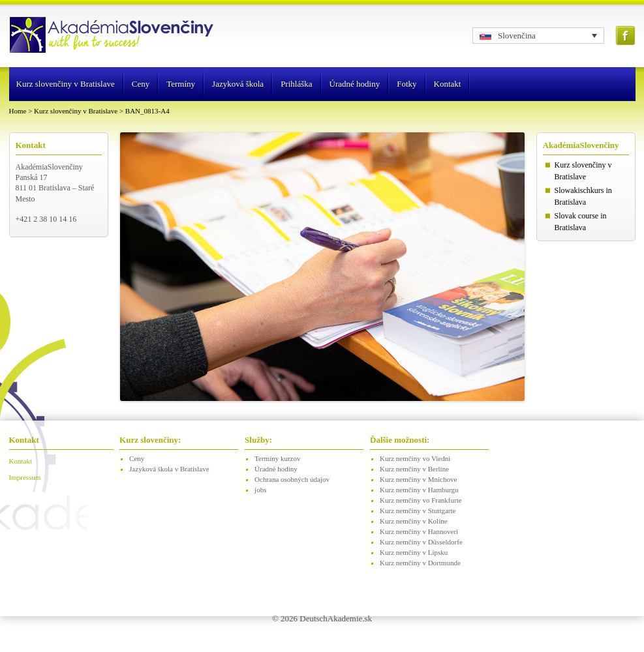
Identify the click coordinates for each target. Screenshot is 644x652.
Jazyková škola (238, 84)
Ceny (141, 84)
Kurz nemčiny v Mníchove (418, 479)
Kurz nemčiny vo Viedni (415, 458)
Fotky (406, 84)
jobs (260, 490)
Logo (113, 36)
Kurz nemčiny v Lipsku (414, 552)
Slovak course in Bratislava (581, 222)
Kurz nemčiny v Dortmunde (420, 563)
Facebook (625, 36)
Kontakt (448, 84)
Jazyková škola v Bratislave (169, 469)
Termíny (181, 84)
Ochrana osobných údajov (292, 479)
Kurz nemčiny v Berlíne (414, 469)
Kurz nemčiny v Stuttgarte (418, 511)
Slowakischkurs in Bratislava (583, 196)
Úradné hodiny (355, 84)
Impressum (25, 477)
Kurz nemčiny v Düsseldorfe (421, 542)
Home (18, 111)
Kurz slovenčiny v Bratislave (66, 84)
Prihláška (296, 84)
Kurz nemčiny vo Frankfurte (421, 500)
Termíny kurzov (277, 458)
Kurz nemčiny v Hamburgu (419, 490)
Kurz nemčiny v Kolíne (414, 521)
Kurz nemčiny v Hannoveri (419, 531)
